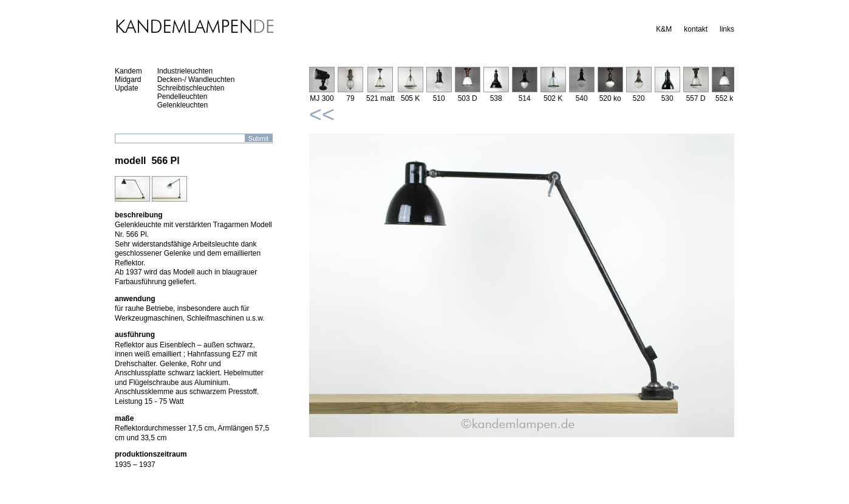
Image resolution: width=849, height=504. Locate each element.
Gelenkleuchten (182, 105)
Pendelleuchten (182, 97)
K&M (664, 29)
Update (127, 88)
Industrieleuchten (185, 71)
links (727, 29)
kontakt (696, 29)
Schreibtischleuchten (191, 88)
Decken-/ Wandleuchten (196, 80)
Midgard (128, 80)
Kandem (128, 71)
